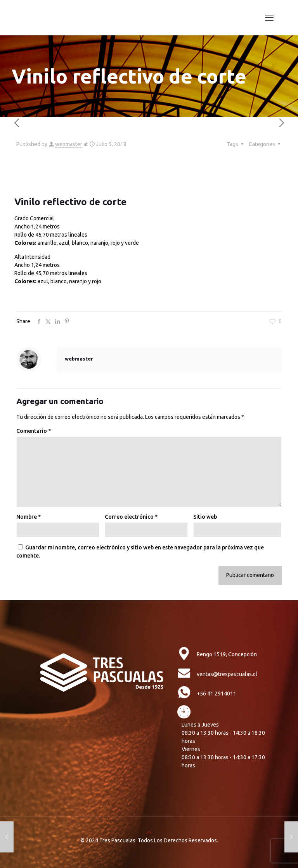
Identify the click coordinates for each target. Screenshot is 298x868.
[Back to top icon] (149, 832)
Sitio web (205, 517)
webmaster (69, 144)
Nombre (29, 517)
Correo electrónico (131, 517)
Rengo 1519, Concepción (227, 654)
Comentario (34, 431)
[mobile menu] (269, 17)
